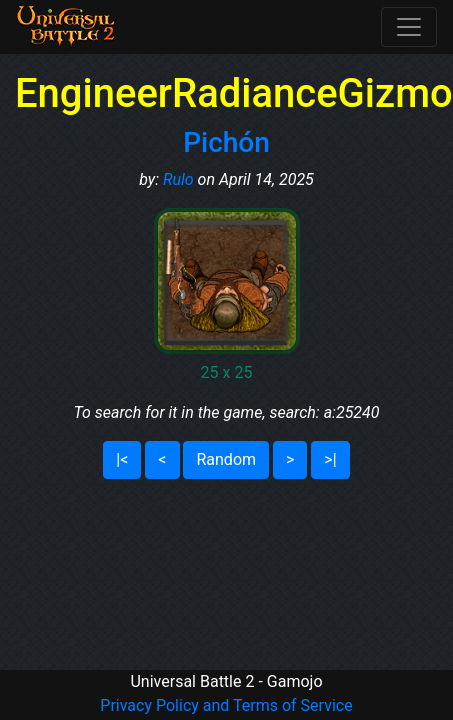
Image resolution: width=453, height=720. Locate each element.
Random (226, 459)
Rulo (178, 179)
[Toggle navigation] (409, 27)
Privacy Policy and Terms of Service (226, 705)
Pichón (226, 142)
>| (330, 459)
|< (122, 459)
